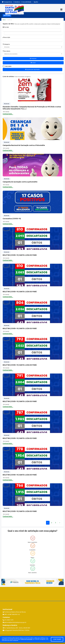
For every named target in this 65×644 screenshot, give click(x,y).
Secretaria (6, 51)
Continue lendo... (8, 114)
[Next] (56, 523)
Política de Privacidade (26, 639)
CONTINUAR (57, 639)
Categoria (6, 44)
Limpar (33, 63)
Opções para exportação (32, 69)
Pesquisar (33, 59)
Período (6, 27)
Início (4, 20)
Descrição (6, 37)
